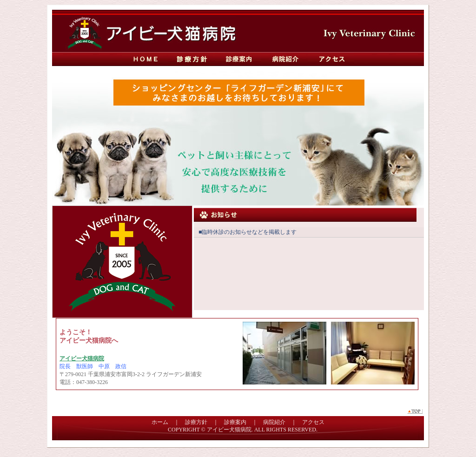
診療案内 (238, 59)
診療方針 (192, 59)
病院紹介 (284, 59)
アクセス (331, 59)
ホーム (160, 422)
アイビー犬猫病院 (229, 430)
